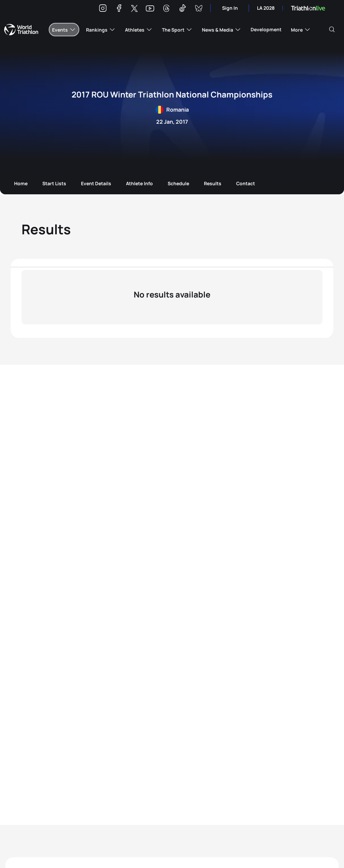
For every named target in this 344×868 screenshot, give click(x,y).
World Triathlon (21, 30)
